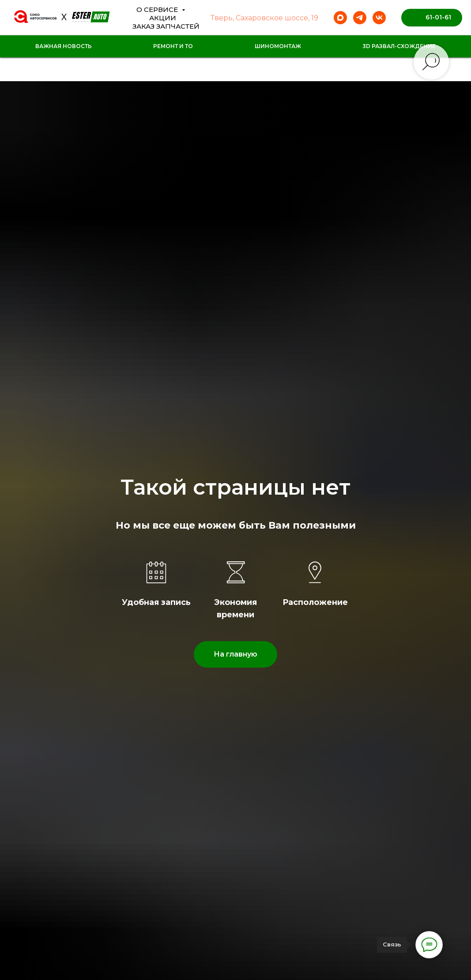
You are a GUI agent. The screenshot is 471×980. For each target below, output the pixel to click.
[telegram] (360, 18)
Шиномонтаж (278, 46)
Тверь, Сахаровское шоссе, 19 (264, 18)
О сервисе (158, 9)
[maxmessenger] (340, 18)
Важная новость (64, 46)
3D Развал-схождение (399, 46)
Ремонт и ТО (173, 46)
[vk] (379, 18)
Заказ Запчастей (166, 26)
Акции (163, 18)
